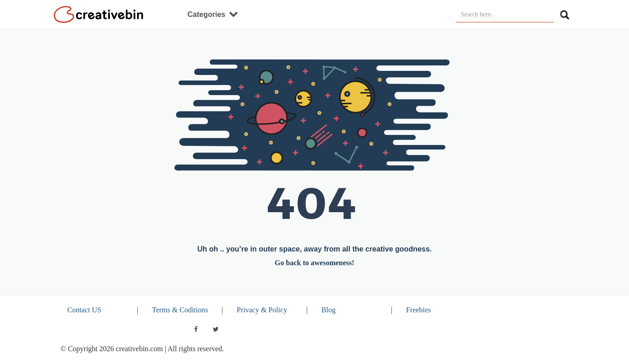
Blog (328, 310)
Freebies (418, 310)
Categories (213, 14)
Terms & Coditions (180, 310)
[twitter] (216, 329)
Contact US (84, 310)
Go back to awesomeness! (314, 263)
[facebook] (196, 329)
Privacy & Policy (262, 310)
